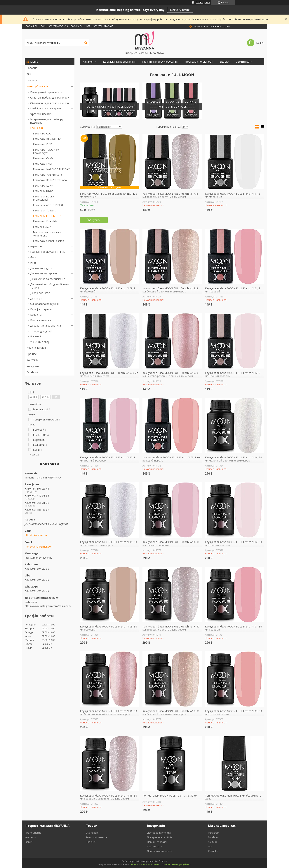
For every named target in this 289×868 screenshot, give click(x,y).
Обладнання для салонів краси (49, 103)
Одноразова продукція (44, 304)
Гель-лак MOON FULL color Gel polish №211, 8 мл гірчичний (109, 195)
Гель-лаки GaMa (43, 158)
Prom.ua (163, 861)
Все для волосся (41, 320)
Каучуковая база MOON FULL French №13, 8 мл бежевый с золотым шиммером (170, 290)
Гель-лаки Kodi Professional (50, 180)
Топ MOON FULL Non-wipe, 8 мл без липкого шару (233, 797)
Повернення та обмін (160, 837)
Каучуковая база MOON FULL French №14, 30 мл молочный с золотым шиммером (233, 459)
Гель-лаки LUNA (43, 186)
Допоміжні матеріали (43, 273)
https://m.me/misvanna (39, 558)
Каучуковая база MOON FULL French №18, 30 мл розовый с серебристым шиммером (108, 797)
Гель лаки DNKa (43, 191)
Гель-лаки (36, 128)
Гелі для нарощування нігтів (48, 252)
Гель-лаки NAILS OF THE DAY (51, 169)
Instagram (33, 366)
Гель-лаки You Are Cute (47, 175)
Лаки (33, 257)
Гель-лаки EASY (43, 164)
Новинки (32, 80)
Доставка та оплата (159, 833)
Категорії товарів (38, 86)
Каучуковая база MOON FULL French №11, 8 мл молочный (233, 195)
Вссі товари (93, 833)
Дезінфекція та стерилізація (48, 279)
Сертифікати (244, 62)
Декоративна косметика (46, 326)
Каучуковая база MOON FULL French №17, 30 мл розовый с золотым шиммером (171, 628)
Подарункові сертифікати (46, 92)
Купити (96, 220)
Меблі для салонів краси (46, 108)
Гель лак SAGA (42, 227)
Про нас (32, 354)
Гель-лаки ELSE (43, 144)
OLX (210, 846)
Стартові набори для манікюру (49, 98)
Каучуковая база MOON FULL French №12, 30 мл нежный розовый (233, 544)
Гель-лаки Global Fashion (48, 241)
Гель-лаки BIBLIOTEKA (47, 139)
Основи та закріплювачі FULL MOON (110, 107)
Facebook (32, 372)
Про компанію (33, 833)
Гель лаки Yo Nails (44, 210)
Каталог (88, 62)
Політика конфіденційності (177, 864)
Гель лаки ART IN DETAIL (49, 205)
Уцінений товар (40, 342)
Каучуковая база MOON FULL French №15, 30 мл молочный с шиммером (108, 544)
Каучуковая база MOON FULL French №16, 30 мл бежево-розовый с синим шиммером (108, 713)
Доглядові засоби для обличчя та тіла (50, 286)
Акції (29, 74)
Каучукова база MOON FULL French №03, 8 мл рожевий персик (172, 459)
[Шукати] (86, 43)
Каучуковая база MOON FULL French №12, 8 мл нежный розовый (233, 375)
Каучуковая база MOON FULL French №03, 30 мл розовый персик (233, 713)
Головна (32, 68)
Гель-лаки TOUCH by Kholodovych (46, 151)
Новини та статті (37, 348)
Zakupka (213, 851)
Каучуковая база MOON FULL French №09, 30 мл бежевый (108, 628)
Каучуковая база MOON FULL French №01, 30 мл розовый (233, 628)
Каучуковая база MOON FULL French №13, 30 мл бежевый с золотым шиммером (171, 713)
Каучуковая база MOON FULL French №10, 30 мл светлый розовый (171, 544)
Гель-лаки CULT (43, 133)
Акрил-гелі (37, 246)
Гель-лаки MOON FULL (172, 107)
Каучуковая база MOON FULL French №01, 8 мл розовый (233, 290)
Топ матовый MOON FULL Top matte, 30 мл (170, 796)
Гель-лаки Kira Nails (45, 221)
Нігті (33, 263)
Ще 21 (35, 455)
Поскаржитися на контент (145, 864)
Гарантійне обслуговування (160, 62)
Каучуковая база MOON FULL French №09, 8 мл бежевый (108, 290)
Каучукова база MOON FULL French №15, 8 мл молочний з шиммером (109, 375)
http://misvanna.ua (36, 535)
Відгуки (224, 62)
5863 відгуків (203, 2)
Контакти (33, 360)
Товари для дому (41, 331)
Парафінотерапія (41, 309)
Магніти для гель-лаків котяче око (47, 234)
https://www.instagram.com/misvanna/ (48, 606)
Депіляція (36, 298)
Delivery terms (180, 10)
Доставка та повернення (119, 62)
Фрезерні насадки (41, 114)
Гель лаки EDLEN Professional (44, 198)
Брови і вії (36, 315)
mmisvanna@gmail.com (39, 547)
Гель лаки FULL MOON (47, 216)
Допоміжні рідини (41, 268)
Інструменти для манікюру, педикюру (47, 121)
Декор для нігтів (40, 293)
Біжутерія (36, 336)
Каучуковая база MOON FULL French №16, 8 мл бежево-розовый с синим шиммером (170, 375)
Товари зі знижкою (97, 837)
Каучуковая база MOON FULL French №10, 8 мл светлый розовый (108, 459)
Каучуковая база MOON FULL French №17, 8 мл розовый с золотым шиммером (170, 195)
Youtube (213, 842)
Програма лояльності (199, 62)
